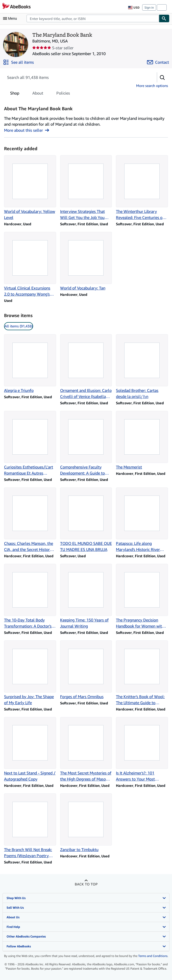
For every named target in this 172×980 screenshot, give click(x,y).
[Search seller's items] (75, 77)
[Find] (164, 18)
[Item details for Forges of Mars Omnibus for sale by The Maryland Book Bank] (86, 670)
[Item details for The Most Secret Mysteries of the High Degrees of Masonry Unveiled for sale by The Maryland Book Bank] (86, 750)
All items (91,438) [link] (19, 326)
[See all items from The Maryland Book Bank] (18, 62)
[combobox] (93, 18)
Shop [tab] (15, 94)
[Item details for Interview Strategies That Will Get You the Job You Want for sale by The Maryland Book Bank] (86, 188)
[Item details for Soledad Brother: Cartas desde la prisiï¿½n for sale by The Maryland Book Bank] (142, 367)
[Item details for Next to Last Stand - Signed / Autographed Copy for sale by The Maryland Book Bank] (30, 750)
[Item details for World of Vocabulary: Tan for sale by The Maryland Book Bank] (86, 261)
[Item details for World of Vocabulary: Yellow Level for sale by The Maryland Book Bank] (30, 188)
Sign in (149, 7)
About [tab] (38, 94)
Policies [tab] (63, 94)
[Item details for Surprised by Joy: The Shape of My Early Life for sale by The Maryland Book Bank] (30, 673)
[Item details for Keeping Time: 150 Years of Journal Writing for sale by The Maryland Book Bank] (86, 596)
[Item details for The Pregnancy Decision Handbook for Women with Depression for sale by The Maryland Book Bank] (142, 596)
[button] (162, 77)
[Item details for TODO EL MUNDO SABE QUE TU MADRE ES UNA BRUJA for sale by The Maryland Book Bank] (86, 520)
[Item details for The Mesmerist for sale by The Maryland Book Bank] (142, 440)
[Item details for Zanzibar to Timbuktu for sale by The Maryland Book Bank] (86, 823)
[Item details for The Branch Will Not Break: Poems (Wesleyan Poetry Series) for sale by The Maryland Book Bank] (30, 826)
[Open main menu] (11, 18)
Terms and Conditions (153, 956)
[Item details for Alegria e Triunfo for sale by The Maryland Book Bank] (30, 364)
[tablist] (40, 93)
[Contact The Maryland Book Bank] (158, 62)
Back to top (86, 884)
